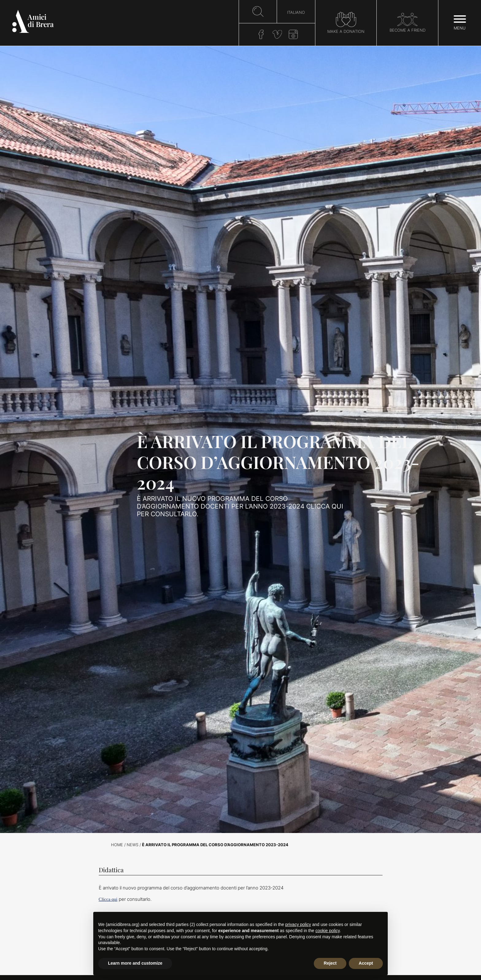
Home (117, 845)
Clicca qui (108, 899)
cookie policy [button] (327, 931)
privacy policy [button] (298, 924)
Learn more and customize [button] (135, 963)
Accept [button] (366, 963)
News (133, 845)
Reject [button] (330, 963)
